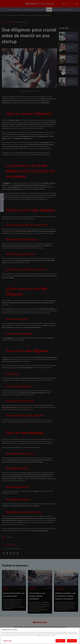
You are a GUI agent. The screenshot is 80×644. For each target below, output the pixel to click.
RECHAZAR (60, 641)
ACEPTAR (72, 641)
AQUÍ (39, 635)
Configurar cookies (7, 641)
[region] (40, 636)
